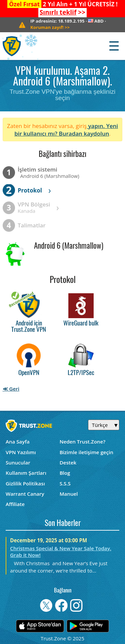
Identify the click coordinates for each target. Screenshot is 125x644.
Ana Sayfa (18, 442)
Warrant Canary (25, 494)
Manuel (69, 494)
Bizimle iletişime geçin (86, 452)
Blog (65, 473)
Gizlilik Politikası (25, 483)
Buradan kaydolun (84, 133)
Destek (68, 462)
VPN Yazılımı (21, 452)
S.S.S (65, 483)
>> (62, 12)
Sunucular (18, 462)
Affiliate (15, 504)
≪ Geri (11, 389)
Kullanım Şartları (26, 473)
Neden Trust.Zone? (82, 442)
